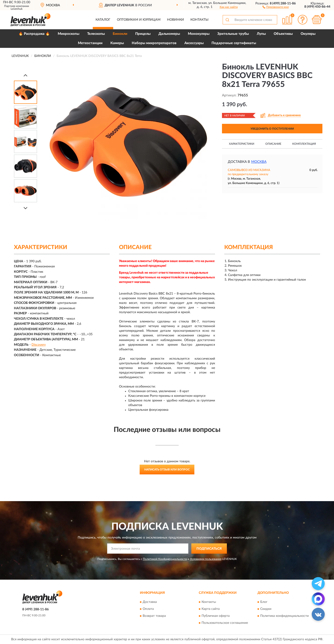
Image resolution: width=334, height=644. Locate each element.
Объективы (283, 34)
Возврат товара (154, 616)
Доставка (150, 602)
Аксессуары (194, 43)
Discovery (39, 345)
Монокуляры (199, 34)
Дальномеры (169, 34)
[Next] (26, 208)
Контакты (199, 20)
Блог (264, 602)
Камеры (117, 43)
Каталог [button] (103, 20)
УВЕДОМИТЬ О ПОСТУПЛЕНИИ (272, 129)
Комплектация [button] (304, 144)
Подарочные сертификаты (234, 43)
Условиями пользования (206, 559)
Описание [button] (273, 144)
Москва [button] (259, 162)
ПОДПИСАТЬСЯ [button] (209, 549)
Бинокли (120, 34)
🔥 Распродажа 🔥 (34, 34)
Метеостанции (90, 43)
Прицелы (143, 34)
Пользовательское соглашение (225, 623)
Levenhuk (17, 9)
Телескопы (96, 34)
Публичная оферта (216, 616)
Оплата (148, 609)
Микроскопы (69, 34)
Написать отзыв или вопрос (167, 470)
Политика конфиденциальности (284, 616)
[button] (276, 7)
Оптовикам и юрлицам (139, 20)
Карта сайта (211, 609)
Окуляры (308, 34)
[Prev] (26, 75)
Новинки (175, 20)
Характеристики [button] (242, 144)
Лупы (261, 34)
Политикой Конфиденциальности (165, 559)
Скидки (266, 609)
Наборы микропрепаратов (154, 43)
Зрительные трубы (233, 34)
